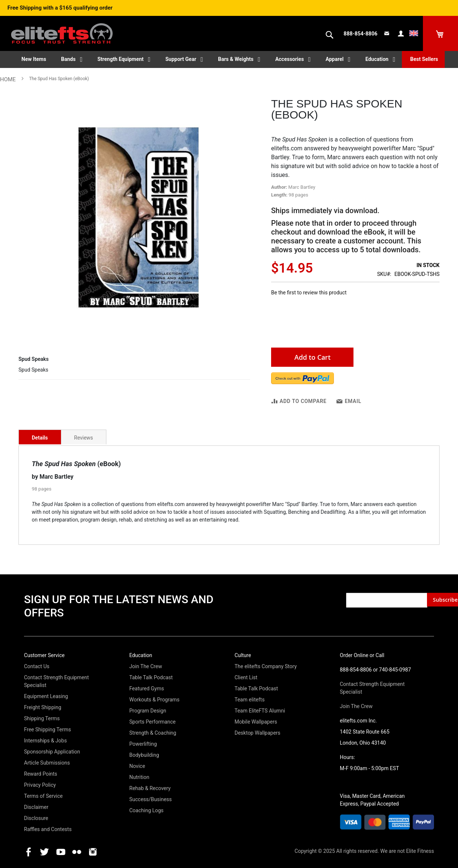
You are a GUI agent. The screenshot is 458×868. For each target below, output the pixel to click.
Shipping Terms (42, 718)
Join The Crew (146, 666)
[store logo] (62, 30)
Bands (68, 59)
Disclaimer (36, 807)
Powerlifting (143, 744)
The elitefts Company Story (266, 666)
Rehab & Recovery (150, 788)
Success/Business (151, 799)
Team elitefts (249, 700)
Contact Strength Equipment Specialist (56, 681)
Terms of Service (43, 796)
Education (377, 59)
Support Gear (181, 59)
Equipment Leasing (46, 696)
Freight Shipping (43, 707)
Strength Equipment (121, 59)
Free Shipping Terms (47, 729)
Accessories (289, 59)
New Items (34, 59)
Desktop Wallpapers (257, 733)
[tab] (40, 437)
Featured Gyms (147, 688)
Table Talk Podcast (151, 677)
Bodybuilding (144, 755)
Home (8, 79)
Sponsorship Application (52, 752)
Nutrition (139, 777)
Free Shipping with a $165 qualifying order (60, 8)
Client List (246, 677)
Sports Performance (153, 722)
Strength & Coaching (153, 733)
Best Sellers (424, 59)
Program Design (148, 711)
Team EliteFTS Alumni (260, 711)
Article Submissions (47, 763)
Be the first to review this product (309, 293)
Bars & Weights (236, 59)
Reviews (84, 438)
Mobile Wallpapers (256, 722)
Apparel (335, 59)
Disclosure (36, 818)
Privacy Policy (40, 785)
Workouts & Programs (154, 700)
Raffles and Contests (48, 829)
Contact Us (37, 666)
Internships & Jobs (45, 741)
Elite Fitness (420, 851)
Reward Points (41, 774)
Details (40, 438)
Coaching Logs (146, 810)
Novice (137, 766)
